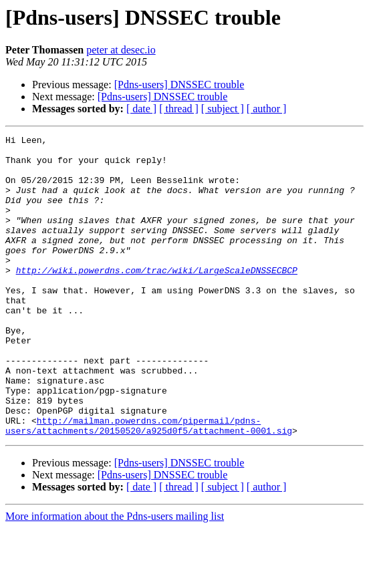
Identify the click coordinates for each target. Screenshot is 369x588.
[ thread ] (179, 109)
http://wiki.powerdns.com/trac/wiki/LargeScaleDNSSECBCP (157, 298)
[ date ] (141, 109)
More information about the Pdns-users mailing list (115, 576)
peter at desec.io (121, 50)
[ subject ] (223, 109)
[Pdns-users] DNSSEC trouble (179, 85)
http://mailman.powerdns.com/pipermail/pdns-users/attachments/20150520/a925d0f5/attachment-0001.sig (149, 484)
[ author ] (267, 109)
